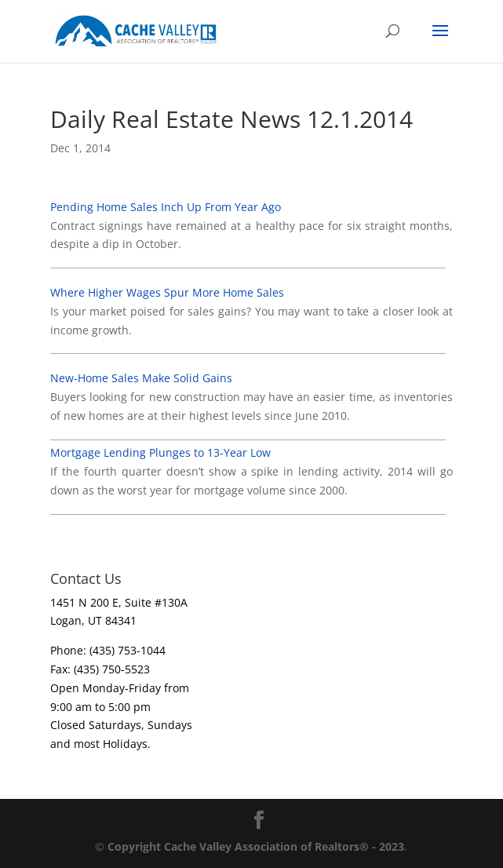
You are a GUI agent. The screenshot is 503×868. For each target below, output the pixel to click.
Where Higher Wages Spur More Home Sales (167, 292)
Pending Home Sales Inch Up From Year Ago (166, 207)
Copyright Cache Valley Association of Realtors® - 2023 (256, 846)
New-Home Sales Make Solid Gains (141, 378)
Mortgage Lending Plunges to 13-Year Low (160, 452)
